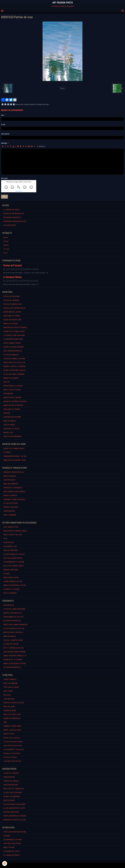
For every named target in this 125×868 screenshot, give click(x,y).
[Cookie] (5, 863)
